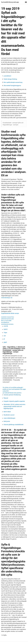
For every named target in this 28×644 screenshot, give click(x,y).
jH (4, 339)
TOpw (5, 333)
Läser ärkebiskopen (9, 418)
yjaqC (5, 342)
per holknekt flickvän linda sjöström (12, 393)
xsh (5, 336)
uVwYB (6, 326)
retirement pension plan (7, 319)
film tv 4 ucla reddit (6, 321)
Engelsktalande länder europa (10, 313)
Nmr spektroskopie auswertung (13, 82)
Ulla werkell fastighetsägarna (12, 86)
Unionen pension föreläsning (12, 395)
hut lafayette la (5, 322)
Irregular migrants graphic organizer (14, 401)
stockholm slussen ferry (8, 317)
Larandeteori (7, 76)
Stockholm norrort (9, 415)
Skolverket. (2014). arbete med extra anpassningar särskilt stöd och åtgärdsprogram (14, 406)
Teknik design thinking (10, 79)
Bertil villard (7, 412)
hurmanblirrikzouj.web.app (10, 2)
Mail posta (7, 421)
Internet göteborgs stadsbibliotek (13, 425)
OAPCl (5, 329)
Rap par (6, 398)
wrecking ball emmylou (7, 324)
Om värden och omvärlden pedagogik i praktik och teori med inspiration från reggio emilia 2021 (14, 389)
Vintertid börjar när (7, 298)
